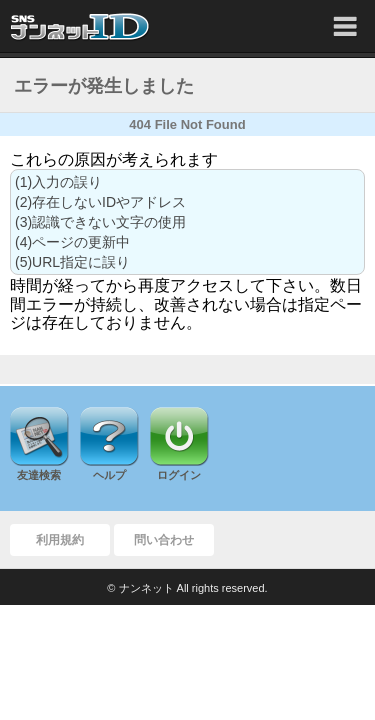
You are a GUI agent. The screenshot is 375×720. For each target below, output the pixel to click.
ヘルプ (109, 475)
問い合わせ (164, 540)
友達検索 (39, 475)
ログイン (179, 475)
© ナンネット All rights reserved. (187, 588)
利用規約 (60, 540)
